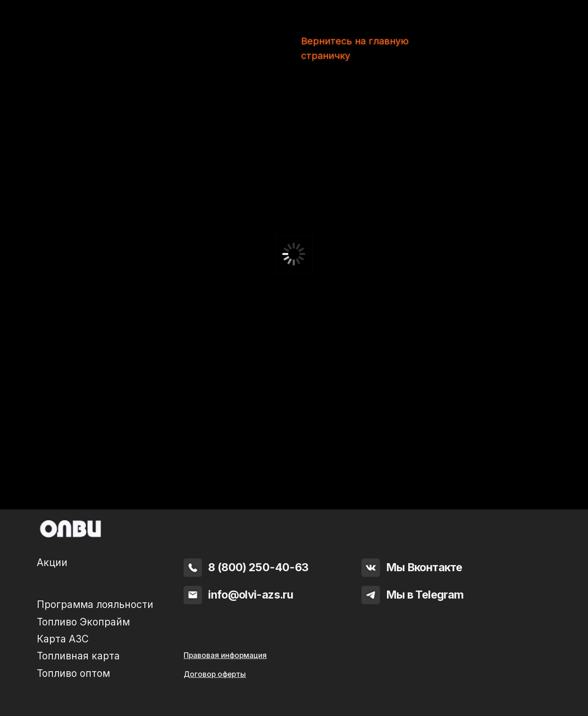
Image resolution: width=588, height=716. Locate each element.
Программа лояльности (95, 604)
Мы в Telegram (425, 595)
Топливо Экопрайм (83, 622)
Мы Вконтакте (424, 567)
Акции (52, 562)
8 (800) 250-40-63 (258, 567)
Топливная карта (78, 656)
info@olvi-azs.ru (251, 595)
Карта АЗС (63, 639)
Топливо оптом (73, 673)
